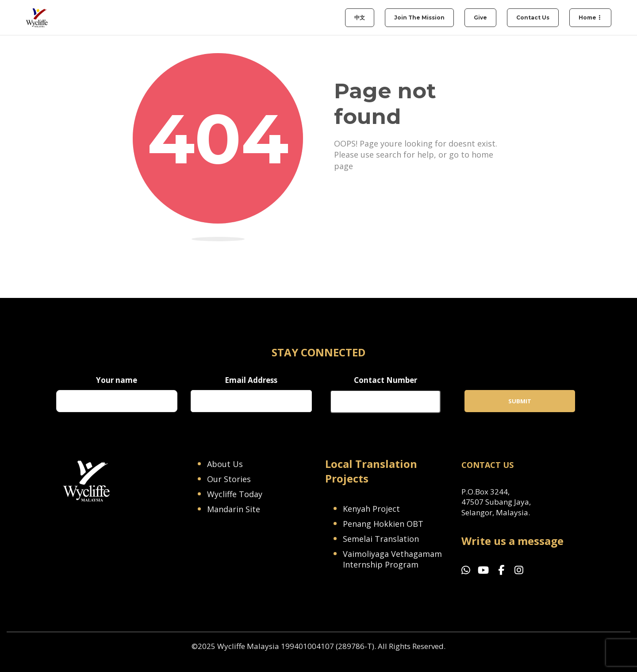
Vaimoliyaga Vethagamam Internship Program (392, 559)
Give (480, 17)
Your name (117, 380)
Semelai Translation (381, 539)
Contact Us (533, 17)
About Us (225, 464)
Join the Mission (419, 17)
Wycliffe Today (235, 494)
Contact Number (386, 380)
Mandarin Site (234, 509)
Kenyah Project (371, 509)
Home (587, 17)
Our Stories (229, 479)
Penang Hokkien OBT (383, 524)
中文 (360, 17)
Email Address (251, 380)
